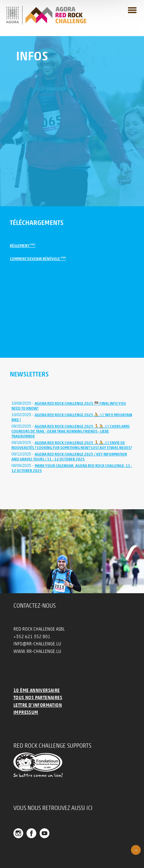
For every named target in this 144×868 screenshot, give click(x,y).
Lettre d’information (38, 705)
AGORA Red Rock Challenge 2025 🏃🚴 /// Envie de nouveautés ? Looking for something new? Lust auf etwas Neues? (72, 445)
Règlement (23, 246)
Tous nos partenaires (38, 698)
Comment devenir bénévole (38, 259)
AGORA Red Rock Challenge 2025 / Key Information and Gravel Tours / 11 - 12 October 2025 (69, 457)
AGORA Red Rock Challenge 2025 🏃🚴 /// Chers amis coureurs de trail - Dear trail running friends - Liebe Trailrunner (71, 431)
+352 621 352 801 (32, 637)
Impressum (26, 712)
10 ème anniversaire (37, 690)
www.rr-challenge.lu (37, 651)
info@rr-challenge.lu (37, 644)
